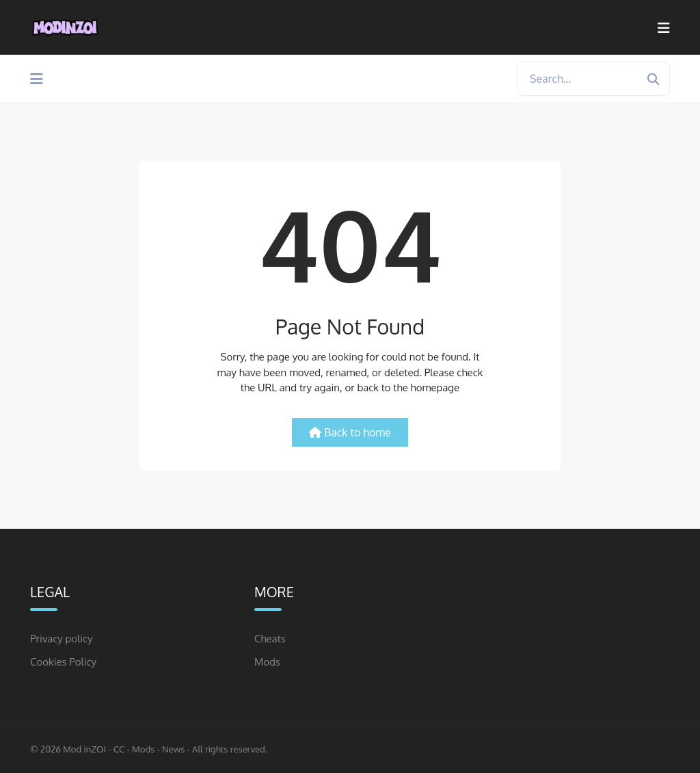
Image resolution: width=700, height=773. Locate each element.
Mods (267, 662)
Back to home (350, 432)
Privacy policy (62, 639)
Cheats (270, 639)
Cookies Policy (63, 662)
